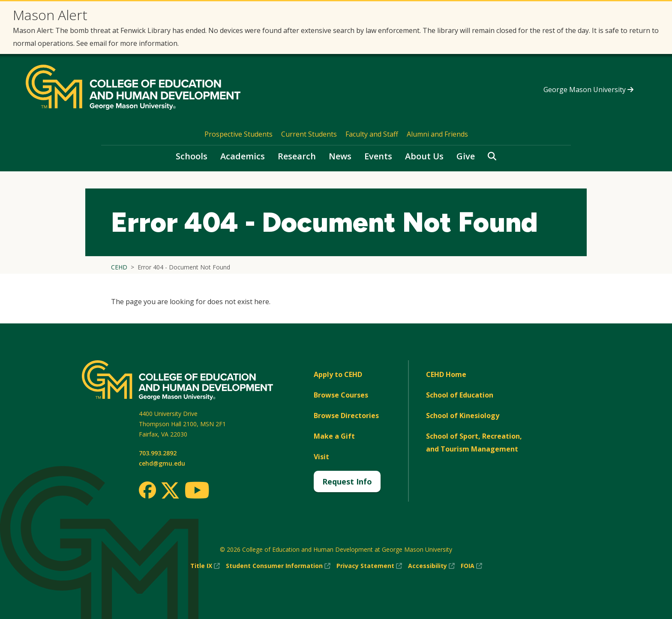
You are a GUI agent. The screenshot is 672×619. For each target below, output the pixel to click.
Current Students (309, 134)
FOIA (471, 566)
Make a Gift (334, 436)
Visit (321, 457)
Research (297, 156)
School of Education (460, 395)
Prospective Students (238, 134)
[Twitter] (170, 491)
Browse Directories (346, 416)
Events (378, 156)
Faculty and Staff (372, 134)
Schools (192, 156)
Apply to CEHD (338, 374)
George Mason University (588, 90)
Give (466, 156)
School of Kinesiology (463, 416)
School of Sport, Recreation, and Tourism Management (474, 443)
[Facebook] (147, 490)
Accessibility (431, 566)
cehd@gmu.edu (162, 463)
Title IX (205, 566)
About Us (424, 156)
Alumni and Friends (437, 134)
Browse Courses (341, 395)
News (340, 156)
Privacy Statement (369, 566)
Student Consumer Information (278, 566)
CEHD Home (446, 374)
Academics (243, 156)
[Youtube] (197, 492)
